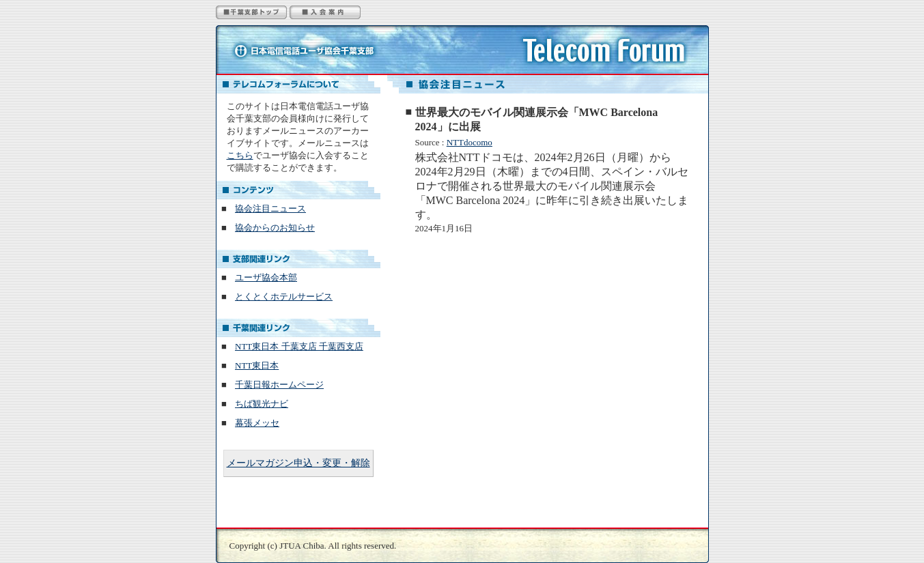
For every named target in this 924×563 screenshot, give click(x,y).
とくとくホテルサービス (284, 297)
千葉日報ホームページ (279, 385)
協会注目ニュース (270, 208)
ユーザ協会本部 (266, 277)
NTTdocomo (470, 142)
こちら (240, 155)
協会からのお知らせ (275, 228)
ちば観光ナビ (262, 404)
